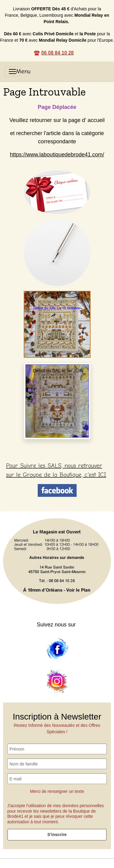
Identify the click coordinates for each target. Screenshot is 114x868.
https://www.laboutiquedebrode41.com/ (57, 155)
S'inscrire (57, 835)
